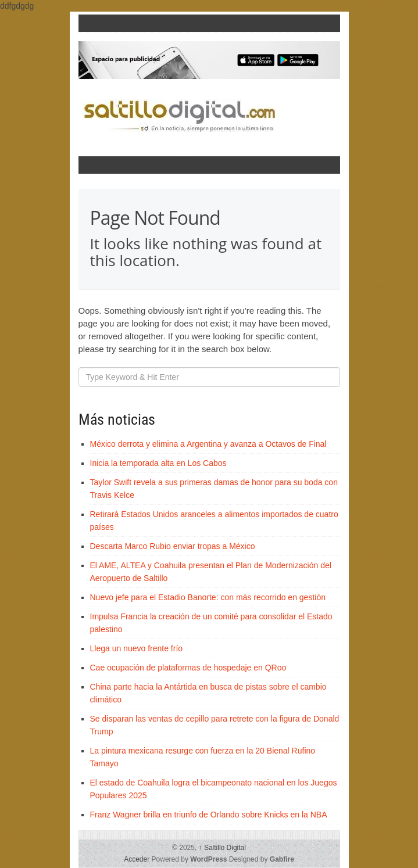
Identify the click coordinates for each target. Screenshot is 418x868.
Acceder (137, 859)
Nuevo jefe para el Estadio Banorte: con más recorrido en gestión (208, 597)
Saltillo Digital (222, 848)
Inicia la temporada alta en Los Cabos (158, 463)
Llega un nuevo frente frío (137, 648)
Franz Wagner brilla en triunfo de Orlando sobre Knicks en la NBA (209, 815)
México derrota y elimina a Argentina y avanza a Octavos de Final (208, 444)
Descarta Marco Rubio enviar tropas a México (173, 546)
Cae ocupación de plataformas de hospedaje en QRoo (188, 668)
